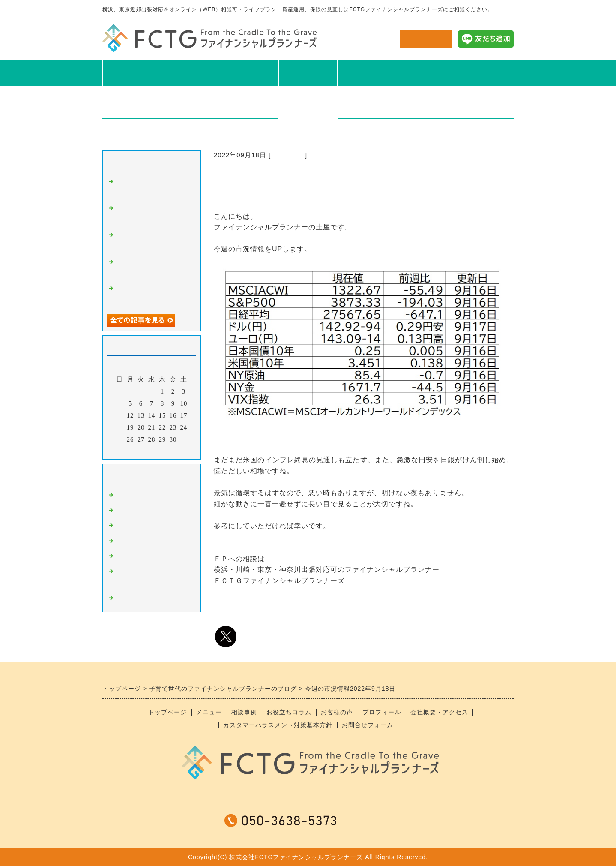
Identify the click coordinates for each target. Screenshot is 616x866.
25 (120, 439)
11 (120, 415)
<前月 (134, 451)
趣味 (122, 526)
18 (120, 427)
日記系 (126, 542)
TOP (132, 73)
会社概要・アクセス (439, 712)
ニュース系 (288, 155)
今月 (152, 451)
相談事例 (249, 73)
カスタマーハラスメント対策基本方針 (278, 725)
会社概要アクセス (484, 73)
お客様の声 (366, 73)
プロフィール (425, 73)
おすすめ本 (132, 557)
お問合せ (426, 39)
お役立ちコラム (308, 73)
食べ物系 (129, 511)
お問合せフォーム (368, 725)
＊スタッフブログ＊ (146, 599)
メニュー (191, 73)
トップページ (167, 712)
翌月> (169, 451)
